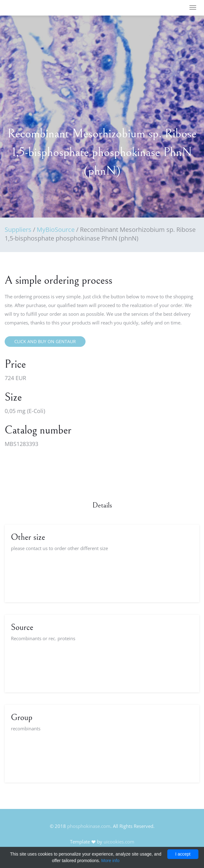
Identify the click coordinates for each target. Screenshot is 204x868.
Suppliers (18, 230)
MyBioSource (56, 230)
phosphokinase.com (89, 826)
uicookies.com (119, 842)
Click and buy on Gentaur (45, 341)
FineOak (23, 8)
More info (110, 861)
